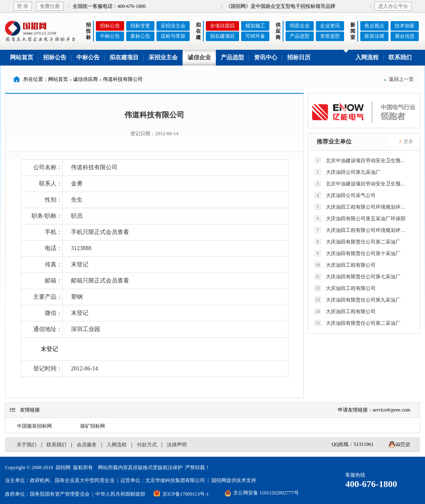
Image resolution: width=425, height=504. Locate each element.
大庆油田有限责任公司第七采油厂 (358, 276)
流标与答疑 (173, 36)
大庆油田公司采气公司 (345, 195)
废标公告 (140, 36)
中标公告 (110, 36)
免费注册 (50, 6)
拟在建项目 (222, 36)
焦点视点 (374, 26)
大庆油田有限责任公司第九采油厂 (358, 300)
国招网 (63, 467)
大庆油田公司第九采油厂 (348, 172)
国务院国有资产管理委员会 (60, 494)
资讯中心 (266, 57)
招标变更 (140, 26)
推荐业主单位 (334, 142)
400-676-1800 (371, 484)
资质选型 (330, 36)
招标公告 (110, 26)
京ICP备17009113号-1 (186, 494)
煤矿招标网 (93, 426)
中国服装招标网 (34, 426)
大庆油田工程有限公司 (345, 265)
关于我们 (27, 445)
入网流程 (367, 57)
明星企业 (300, 26)
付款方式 (147, 445)
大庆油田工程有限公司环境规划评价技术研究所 (362, 207)
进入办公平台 (393, 6)
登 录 (23, 6)
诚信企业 (199, 57)
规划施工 (255, 26)
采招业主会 (173, 26)
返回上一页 (399, 79)
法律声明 (177, 445)
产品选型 (300, 36)
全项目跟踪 (222, 26)
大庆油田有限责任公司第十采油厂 (358, 253)
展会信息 (405, 36)
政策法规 (374, 36)
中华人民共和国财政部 (120, 494)
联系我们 (400, 57)
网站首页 (22, 57)
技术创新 (405, 26)
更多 (406, 141)
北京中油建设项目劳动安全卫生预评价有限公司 (362, 160)
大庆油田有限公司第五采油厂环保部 (360, 218)
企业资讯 (330, 26)
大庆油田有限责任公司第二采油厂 (358, 242)
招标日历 (299, 57)
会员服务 (87, 445)
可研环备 (255, 36)
